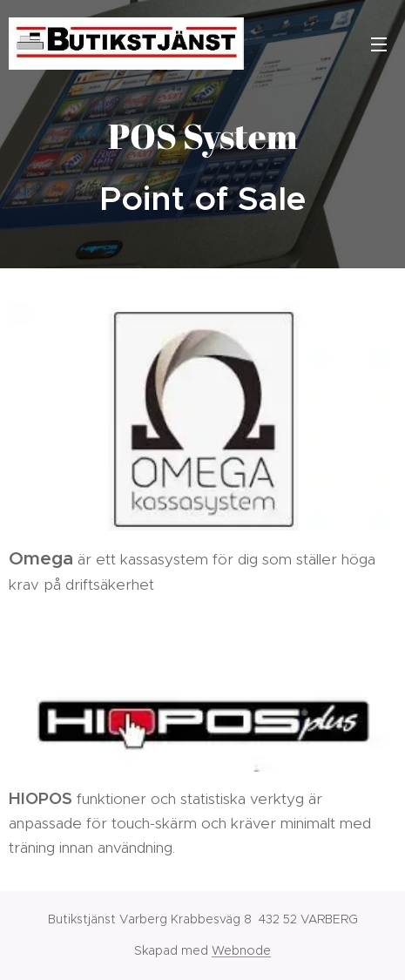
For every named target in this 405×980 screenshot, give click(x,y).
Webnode (241, 950)
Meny (379, 44)
